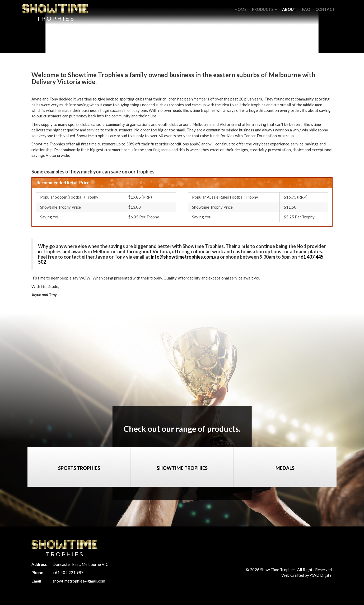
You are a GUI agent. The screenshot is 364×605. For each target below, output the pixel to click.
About (289, 9)
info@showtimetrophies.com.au (185, 257)
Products (264, 9)
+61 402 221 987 (68, 572)
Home (241, 9)
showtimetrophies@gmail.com (79, 581)
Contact (325, 9)
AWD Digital (321, 575)
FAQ (306, 9)
